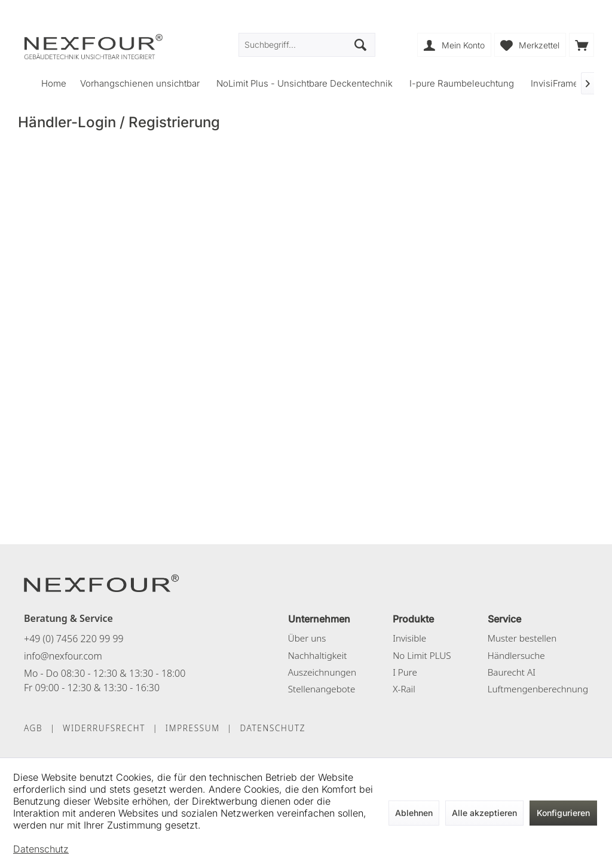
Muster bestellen (522, 638)
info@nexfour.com (63, 656)
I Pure (405, 672)
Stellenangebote (322, 689)
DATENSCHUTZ (273, 728)
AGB (33, 728)
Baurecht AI (512, 672)
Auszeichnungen (322, 672)
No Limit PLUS (422, 655)
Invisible (409, 638)
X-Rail (404, 689)
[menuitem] (582, 45)
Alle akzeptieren (484, 813)
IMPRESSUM (193, 728)
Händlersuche (516, 655)
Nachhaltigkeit (318, 655)
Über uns (307, 638)
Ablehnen (414, 813)
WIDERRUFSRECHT (104, 728)
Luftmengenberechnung (538, 689)
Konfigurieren (563, 813)
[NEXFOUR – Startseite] (102, 582)
